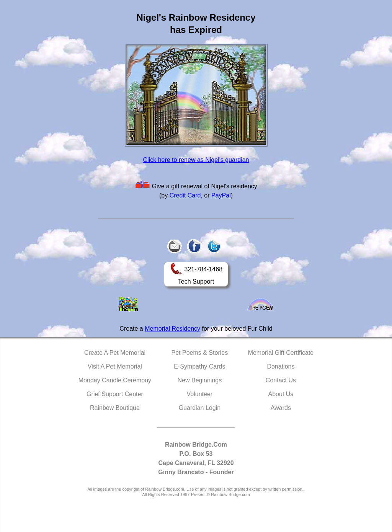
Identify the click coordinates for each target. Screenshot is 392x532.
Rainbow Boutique (115, 408)
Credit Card (185, 195)
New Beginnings (200, 380)
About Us (281, 394)
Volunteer (200, 394)
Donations (281, 366)
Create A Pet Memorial (115, 353)
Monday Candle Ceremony (115, 380)
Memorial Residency (172, 329)
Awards (281, 408)
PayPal (221, 195)
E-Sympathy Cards (199, 366)
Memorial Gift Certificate (281, 353)
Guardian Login (200, 408)
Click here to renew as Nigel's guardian (196, 160)
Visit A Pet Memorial (115, 366)
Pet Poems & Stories (200, 353)
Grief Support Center (115, 394)
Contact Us (281, 380)
